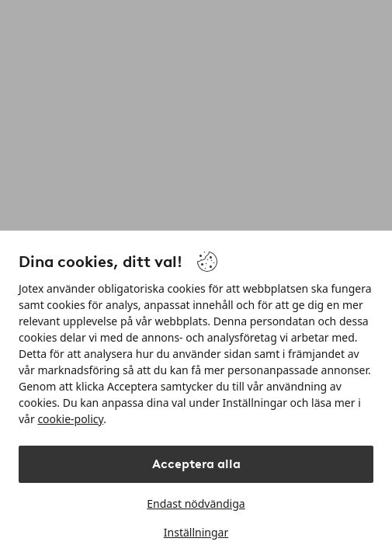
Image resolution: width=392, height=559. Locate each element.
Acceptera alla (196, 464)
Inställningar (196, 532)
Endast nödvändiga (196, 503)
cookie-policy (70, 419)
